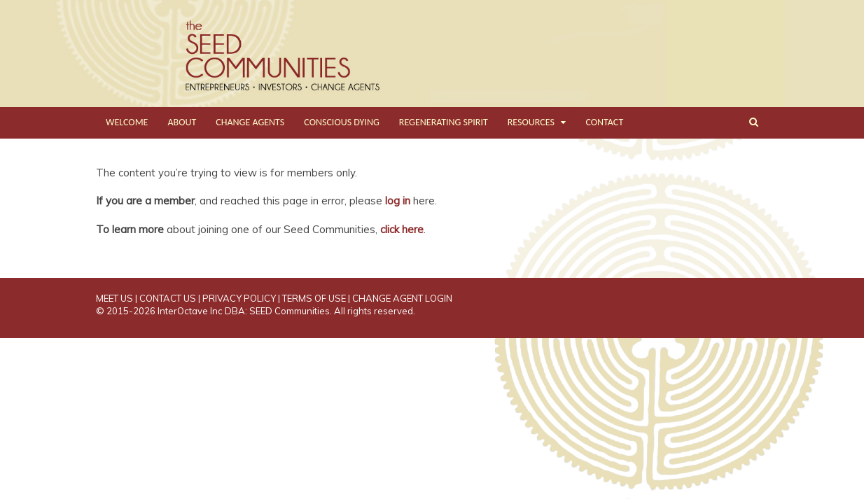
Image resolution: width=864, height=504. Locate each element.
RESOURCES (531, 122)
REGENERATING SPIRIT (444, 122)
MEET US (114, 298)
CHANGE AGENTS (250, 122)
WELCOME (127, 122)
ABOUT (182, 122)
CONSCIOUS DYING (342, 122)
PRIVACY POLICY (239, 298)
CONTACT (604, 122)
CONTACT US (168, 298)
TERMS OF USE (314, 298)
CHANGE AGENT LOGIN (402, 298)
